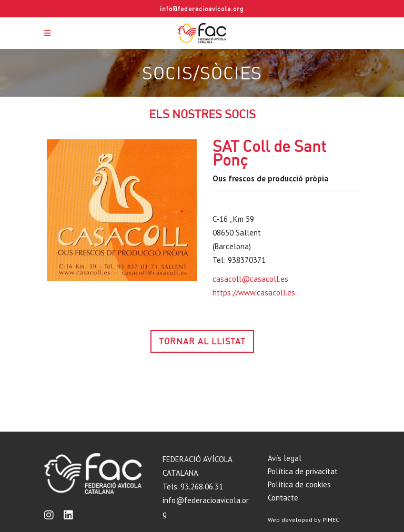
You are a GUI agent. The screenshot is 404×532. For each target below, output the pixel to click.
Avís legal (285, 458)
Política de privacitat (303, 471)
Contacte (283, 498)
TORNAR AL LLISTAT (202, 341)
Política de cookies (299, 484)
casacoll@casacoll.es (250, 279)
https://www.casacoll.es (254, 293)
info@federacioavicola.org (202, 9)
